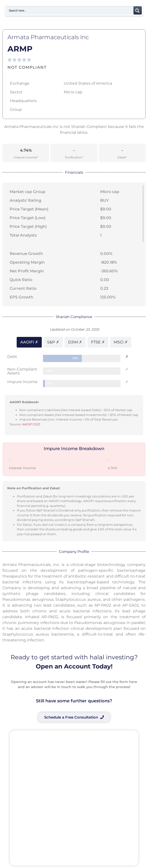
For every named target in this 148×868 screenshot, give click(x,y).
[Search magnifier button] (138, 10)
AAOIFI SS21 (31, 424)
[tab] (29, 342)
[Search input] (70, 10)
